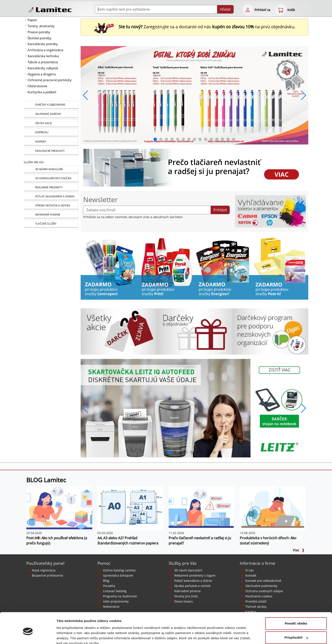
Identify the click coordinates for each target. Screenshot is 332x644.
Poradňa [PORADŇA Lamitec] (109, 586)
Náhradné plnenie (187, 591)
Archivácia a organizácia (45, 50)
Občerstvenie (37, 86)
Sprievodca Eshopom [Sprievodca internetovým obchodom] (118, 575)
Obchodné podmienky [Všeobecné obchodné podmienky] (261, 586)
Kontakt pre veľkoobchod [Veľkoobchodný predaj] (263, 581)
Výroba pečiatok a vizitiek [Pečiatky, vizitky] (192, 586)
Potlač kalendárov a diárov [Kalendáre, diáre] (193, 581)
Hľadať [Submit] (225, 9)
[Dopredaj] (51, 133)
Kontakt (251, 575)
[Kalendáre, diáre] (51, 197)
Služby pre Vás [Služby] (34, 162)
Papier (32, 20)
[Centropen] (109, 267)
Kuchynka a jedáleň (42, 92)
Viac (299, 550)
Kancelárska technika (43, 56)
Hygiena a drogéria (42, 74)
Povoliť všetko (296, 604)
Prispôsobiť (296, 618)
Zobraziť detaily (69, 635)
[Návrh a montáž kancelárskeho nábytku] (51, 169)
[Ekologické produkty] (51, 151)
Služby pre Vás (183, 563)
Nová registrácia (44, 570)
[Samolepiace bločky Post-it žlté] (280, 267)
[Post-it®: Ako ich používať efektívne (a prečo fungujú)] (59, 508)
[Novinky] (51, 142)
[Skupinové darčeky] (51, 114)
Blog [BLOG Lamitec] (106, 581)
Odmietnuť (296, 632)
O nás (250, 570)
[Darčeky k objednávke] (51, 105)
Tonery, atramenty (41, 26)
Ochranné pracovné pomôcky (50, 80)
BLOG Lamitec (46, 480)
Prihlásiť (220, 210)
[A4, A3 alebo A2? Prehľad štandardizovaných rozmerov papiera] (130, 508)
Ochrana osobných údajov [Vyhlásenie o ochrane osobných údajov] (264, 591)
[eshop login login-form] (248, 10)
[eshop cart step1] (281, 10)
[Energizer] (223, 267)
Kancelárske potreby (43, 44)
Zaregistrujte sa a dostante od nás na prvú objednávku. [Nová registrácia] (194, 27)
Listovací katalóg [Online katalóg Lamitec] (115, 591)
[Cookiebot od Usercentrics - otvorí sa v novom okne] (28, 636)
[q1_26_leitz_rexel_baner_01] (194, 408)
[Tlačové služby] (51, 224)
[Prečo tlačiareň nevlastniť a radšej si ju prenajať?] (202, 508)
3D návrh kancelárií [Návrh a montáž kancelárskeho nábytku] (188, 570)
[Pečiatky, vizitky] (51, 206)
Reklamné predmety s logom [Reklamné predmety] (195, 575)
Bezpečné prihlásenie (48, 575)
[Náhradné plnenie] (51, 215)
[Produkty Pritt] (166, 267)
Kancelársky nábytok (43, 68)
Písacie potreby (39, 32)
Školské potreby (39, 38)
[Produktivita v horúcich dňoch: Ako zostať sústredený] (273, 508)
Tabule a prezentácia (43, 62)
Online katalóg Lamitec (120, 570)
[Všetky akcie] (51, 123)
